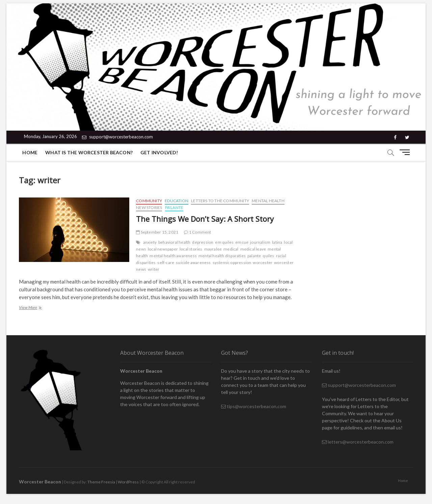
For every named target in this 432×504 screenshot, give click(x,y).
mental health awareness (173, 256)
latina (277, 242)
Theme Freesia (101, 482)
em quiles (224, 242)
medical (231, 249)
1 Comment (197, 232)
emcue (242, 242)
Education (177, 201)
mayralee (213, 249)
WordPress (128, 482)
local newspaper (163, 249)
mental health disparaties (222, 256)
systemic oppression (232, 262)
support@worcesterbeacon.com (117, 137)
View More (33, 308)
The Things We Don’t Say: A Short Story (205, 219)
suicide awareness (193, 262)
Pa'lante (174, 207)
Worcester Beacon (40, 482)
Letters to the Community (220, 201)
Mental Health (268, 201)
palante (254, 256)
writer (154, 269)
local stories (191, 249)
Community (149, 201)
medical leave (253, 249)
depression (203, 242)
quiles (268, 256)
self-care (166, 262)
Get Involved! (159, 152)
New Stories (149, 207)
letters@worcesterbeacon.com (358, 442)
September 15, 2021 (157, 232)
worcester (263, 262)
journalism (260, 242)
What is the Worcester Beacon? (89, 152)
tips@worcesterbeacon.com (254, 406)
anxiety (150, 242)
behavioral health (174, 242)
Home (30, 152)
